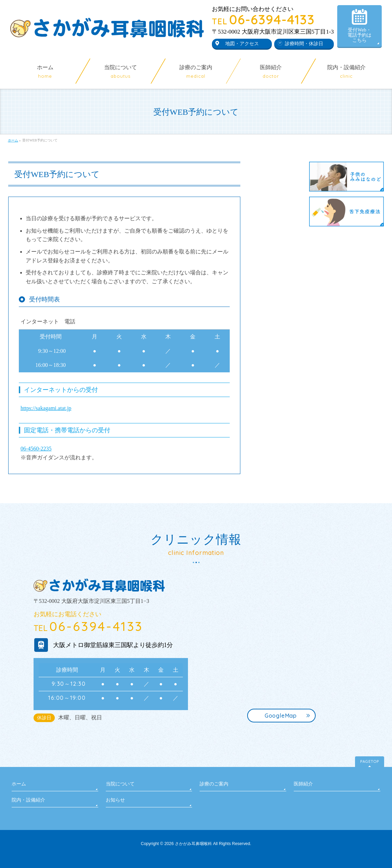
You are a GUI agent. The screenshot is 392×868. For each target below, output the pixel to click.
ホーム (19, 784)
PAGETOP (370, 761)
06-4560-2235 (36, 449)
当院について (120, 784)
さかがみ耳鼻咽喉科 (193, 844)
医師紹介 (303, 784)
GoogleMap (281, 716)
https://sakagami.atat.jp (46, 408)
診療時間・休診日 (304, 44)
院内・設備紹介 (28, 800)
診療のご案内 (214, 784)
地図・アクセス (242, 44)
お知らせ (115, 800)
